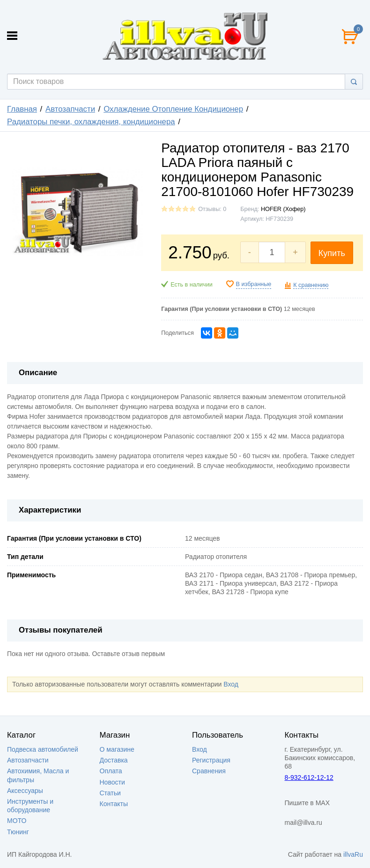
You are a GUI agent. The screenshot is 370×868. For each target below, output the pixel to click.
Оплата (111, 771)
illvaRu (353, 854)
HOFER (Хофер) (283, 209)
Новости (112, 782)
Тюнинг (18, 832)
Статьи (110, 793)
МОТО (17, 821)
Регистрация (211, 760)
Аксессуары (25, 791)
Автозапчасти (70, 109)
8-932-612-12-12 (309, 777)
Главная (22, 109)
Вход (231, 684)
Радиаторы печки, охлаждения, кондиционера (91, 122)
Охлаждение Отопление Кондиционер (173, 109)
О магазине (117, 749)
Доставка (114, 760)
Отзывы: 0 (212, 209)
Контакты (114, 804)
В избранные (254, 284)
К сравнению (311, 285)
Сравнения (209, 771)
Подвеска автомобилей (43, 749)
